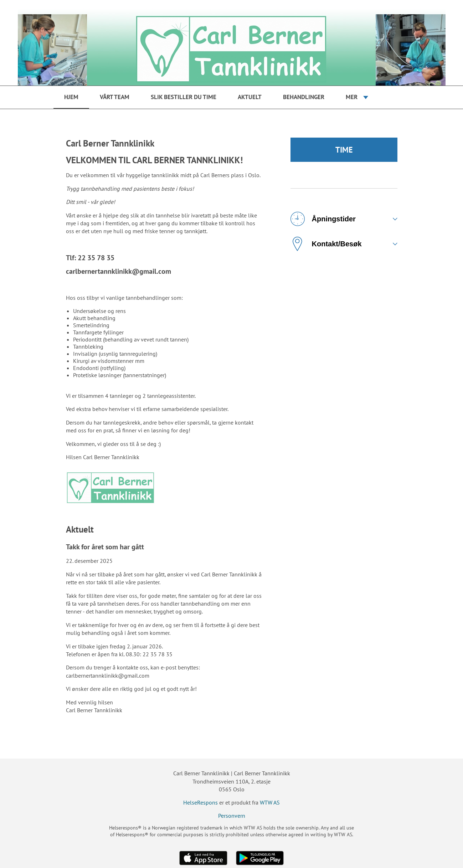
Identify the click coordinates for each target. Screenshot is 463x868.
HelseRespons (200, 802)
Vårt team (115, 97)
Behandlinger (304, 97)
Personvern (232, 816)
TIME (344, 150)
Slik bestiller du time (184, 97)
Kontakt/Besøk (326, 244)
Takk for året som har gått (105, 547)
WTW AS (270, 802)
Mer (352, 97)
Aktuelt (250, 97)
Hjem (71, 97)
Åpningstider (323, 219)
